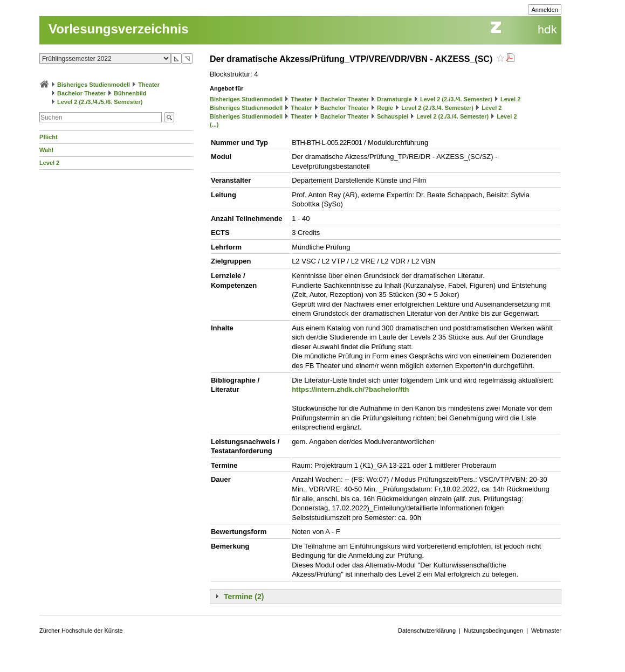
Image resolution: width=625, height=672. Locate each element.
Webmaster (546, 631)
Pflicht (49, 137)
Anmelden (545, 10)
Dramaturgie (394, 99)
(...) (214, 124)
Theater (149, 85)
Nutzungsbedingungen (493, 631)
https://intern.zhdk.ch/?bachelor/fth (350, 389)
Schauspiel (393, 116)
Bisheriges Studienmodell (94, 85)
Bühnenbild (130, 93)
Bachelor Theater (81, 93)
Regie (385, 108)
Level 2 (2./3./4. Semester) (456, 99)
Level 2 (49, 163)
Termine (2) (244, 597)
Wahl (46, 150)
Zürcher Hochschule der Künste (81, 631)
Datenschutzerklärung (427, 631)
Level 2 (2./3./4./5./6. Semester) (100, 102)
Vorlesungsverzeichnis (119, 29)
